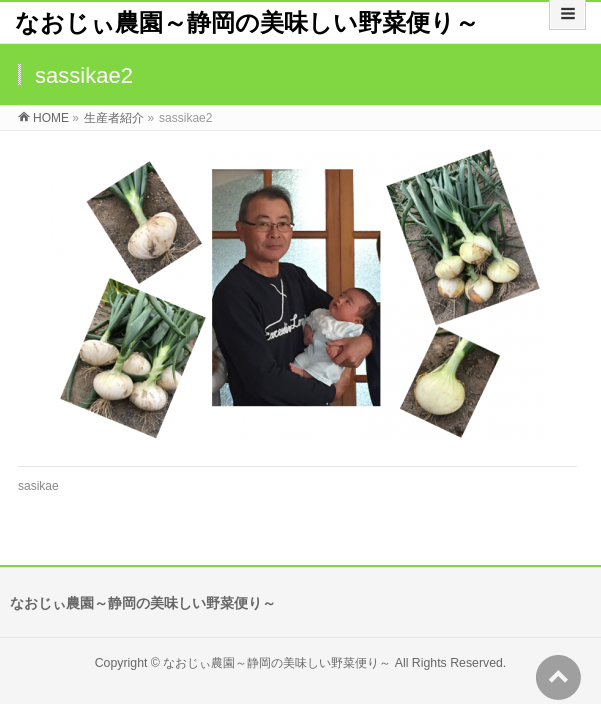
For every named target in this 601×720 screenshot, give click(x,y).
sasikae (38, 486)
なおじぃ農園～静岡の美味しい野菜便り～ (247, 22)
